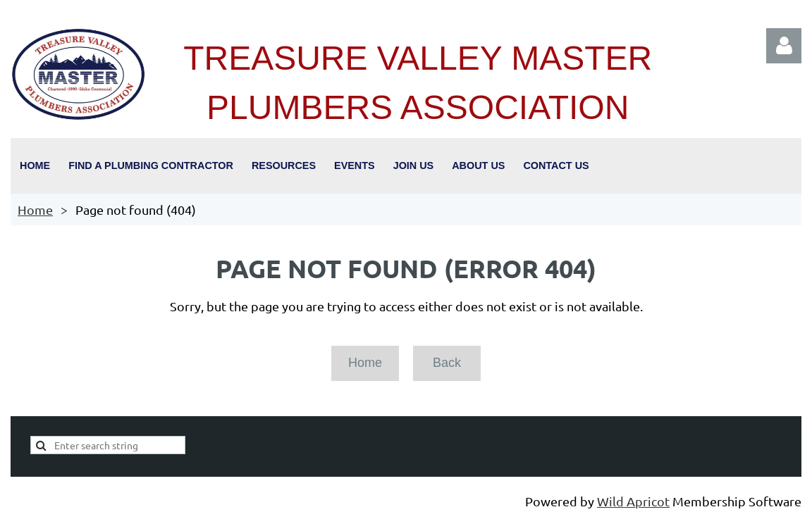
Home (35, 210)
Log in (784, 46)
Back (447, 363)
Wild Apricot (633, 501)
